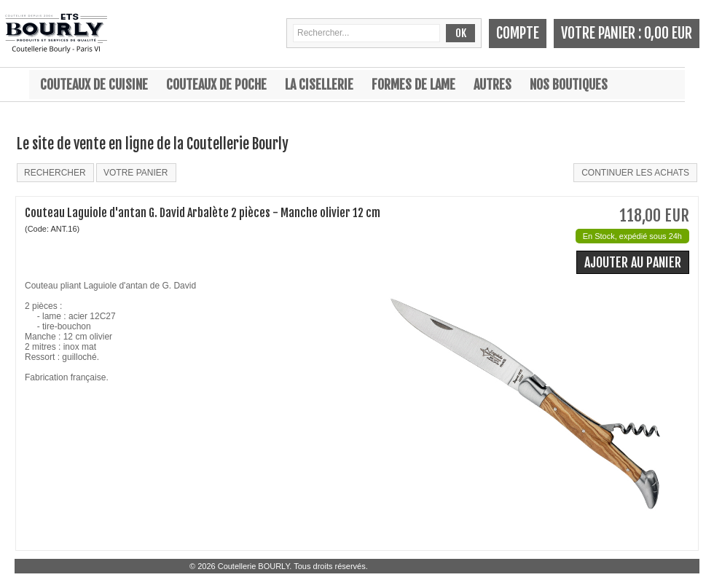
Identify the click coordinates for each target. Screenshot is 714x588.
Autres (493, 85)
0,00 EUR (668, 33)
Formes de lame (413, 85)
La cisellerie (319, 85)
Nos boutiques (569, 85)
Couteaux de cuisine (94, 85)
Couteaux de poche (216, 85)
